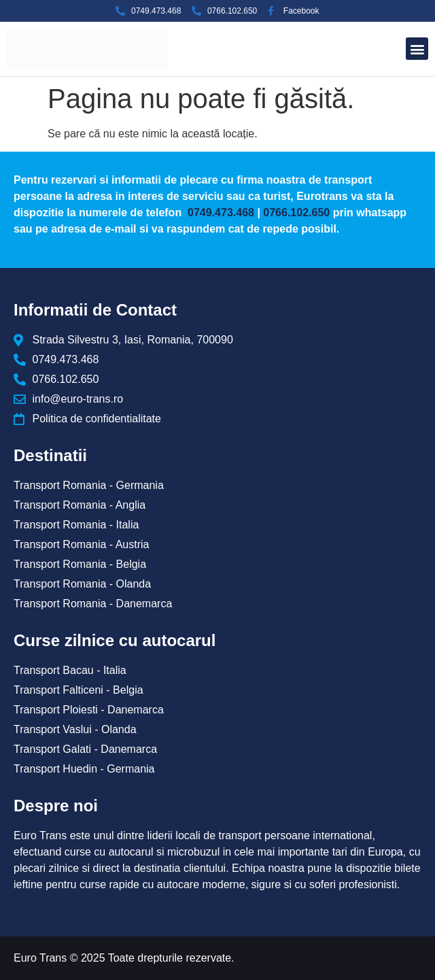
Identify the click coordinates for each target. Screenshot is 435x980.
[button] (417, 49)
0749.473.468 (220, 213)
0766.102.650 (296, 213)
